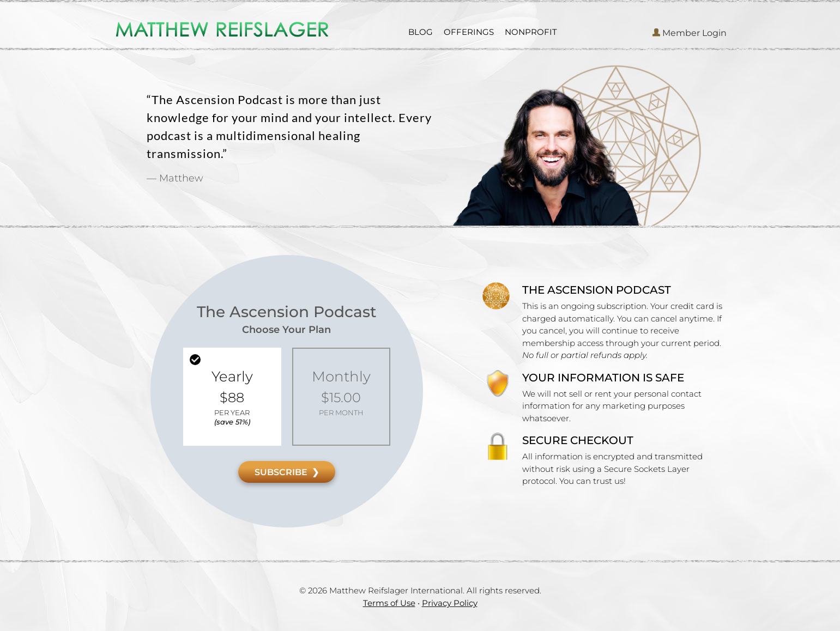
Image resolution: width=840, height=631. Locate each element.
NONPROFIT (531, 32)
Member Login (689, 33)
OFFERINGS (469, 32)
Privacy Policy (450, 603)
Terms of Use (389, 603)
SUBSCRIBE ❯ (287, 472)
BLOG (421, 32)
